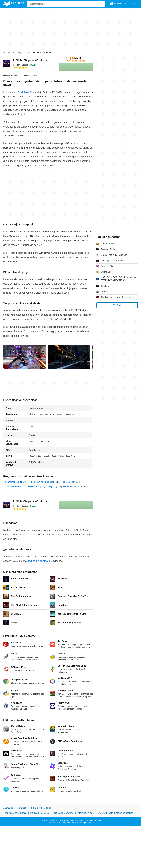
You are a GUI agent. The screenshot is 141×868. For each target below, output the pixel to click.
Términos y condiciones (15, 813)
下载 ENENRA (68, 482)
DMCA (101, 813)
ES (133, 4)
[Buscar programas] (100, 4)
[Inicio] (4, 53)
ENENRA (30, 60)
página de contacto (39, 561)
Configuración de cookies (121, 813)
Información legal (86, 813)
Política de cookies (39, 813)
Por (21, 65)
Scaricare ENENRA (13, 487)
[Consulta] (66, 4)
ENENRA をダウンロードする (43, 487)
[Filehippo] (14, 4)
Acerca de (8, 808)
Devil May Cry (26, 92)
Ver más (117, 305)
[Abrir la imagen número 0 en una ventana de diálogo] (25, 357)
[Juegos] (20, 53)
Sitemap (48, 808)
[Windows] (11, 53)
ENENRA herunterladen (43, 482)
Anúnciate (35, 808)
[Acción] (28, 53)
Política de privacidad (63, 813)
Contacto (21, 808)
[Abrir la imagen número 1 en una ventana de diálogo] (69, 357)
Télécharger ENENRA (14, 482)
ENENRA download (73, 487)
